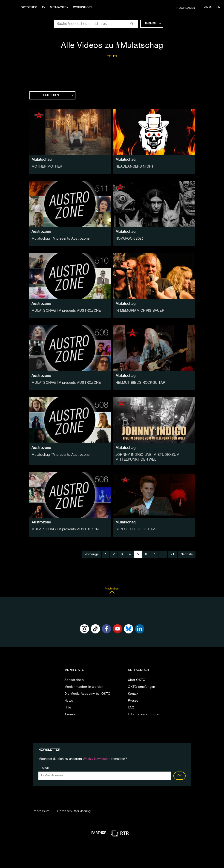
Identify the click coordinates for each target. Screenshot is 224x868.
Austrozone (41, 231)
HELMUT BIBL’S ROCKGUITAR (139, 383)
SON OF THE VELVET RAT (135, 528)
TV (45, 7)
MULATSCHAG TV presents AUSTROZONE (64, 311)
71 (172, 554)
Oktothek (30, 7)
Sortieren (58, 95)
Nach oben (112, 591)
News (69, 700)
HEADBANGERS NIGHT (134, 166)
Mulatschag (42, 159)
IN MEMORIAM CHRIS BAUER (139, 311)
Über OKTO (137, 679)
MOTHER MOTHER (46, 166)
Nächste (187, 554)
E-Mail (44, 767)
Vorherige (92, 554)
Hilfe (68, 707)
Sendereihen (74, 679)
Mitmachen (60, 7)
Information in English (144, 714)
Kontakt (134, 693)
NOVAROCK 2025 (129, 238)
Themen (153, 24)
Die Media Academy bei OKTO (88, 693)
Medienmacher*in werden (84, 686)
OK (180, 775)
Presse (133, 700)
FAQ (131, 707)
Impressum (41, 810)
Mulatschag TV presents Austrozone (59, 238)
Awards (70, 714)
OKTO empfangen (142, 686)
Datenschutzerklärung (74, 810)
